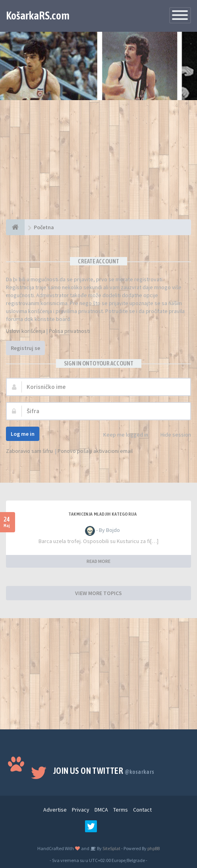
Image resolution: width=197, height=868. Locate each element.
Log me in (23, 434)
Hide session (171, 435)
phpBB (154, 848)
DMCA (101, 810)
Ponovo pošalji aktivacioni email (95, 451)
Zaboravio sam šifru (29, 451)
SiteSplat (111, 848)
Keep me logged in (121, 435)
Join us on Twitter (104, 771)
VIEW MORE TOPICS (98, 593)
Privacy (81, 810)
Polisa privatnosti (70, 331)
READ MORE (98, 561)
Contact (142, 810)
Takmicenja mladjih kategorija (103, 514)
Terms (121, 810)
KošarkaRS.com (38, 15)
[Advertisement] (98, 164)
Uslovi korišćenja (26, 331)
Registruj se (25, 348)
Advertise (55, 810)
